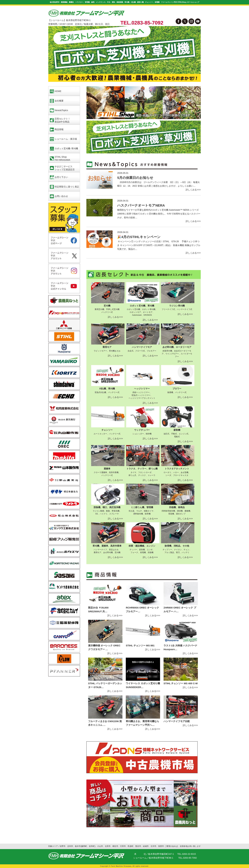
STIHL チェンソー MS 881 (140, 645)
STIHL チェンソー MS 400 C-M (181, 683)
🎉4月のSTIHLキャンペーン (139, 237)
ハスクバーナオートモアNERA (141, 205)
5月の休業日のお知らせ (135, 178)
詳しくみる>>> (193, 190)
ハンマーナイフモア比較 (177, 721)
